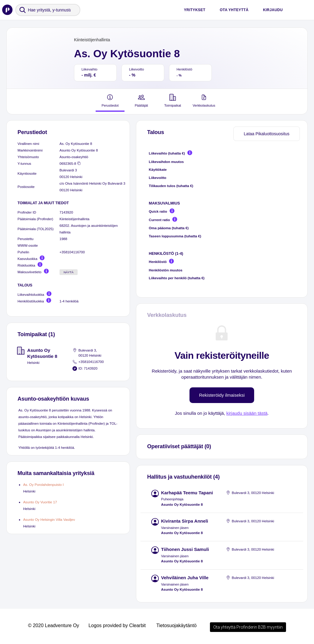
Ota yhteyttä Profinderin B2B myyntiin (248, 627)
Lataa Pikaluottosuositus (267, 134)
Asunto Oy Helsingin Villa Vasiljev (49, 519)
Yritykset (194, 10)
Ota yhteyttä (234, 10)
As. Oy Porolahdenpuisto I (43, 485)
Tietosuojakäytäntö (177, 625)
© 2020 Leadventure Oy (54, 625)
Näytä (69, 272)
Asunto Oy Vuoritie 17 (40, 502)
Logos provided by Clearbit (117, 625)
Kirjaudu (273, 10)
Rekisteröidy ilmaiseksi (222, 395)
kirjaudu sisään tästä (247, 413)
